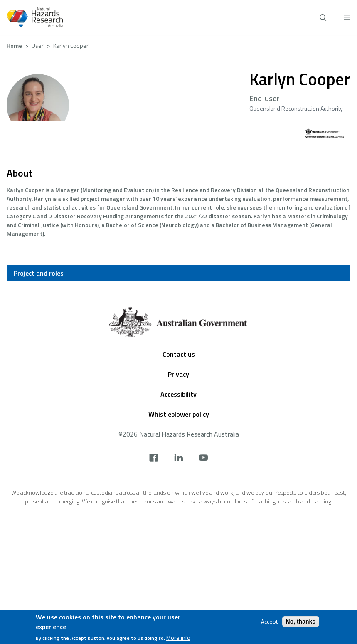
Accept (269, 622)
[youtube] (203, 459)
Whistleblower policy (179, 414)
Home (14, 46)
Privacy (178, 374)
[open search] (323, 17)
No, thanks (301, 622)
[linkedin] (178, 459)
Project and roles (39, 273)
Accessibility (178, 394)
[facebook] (154, 459)
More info (178, 638)
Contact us (179, 354)
